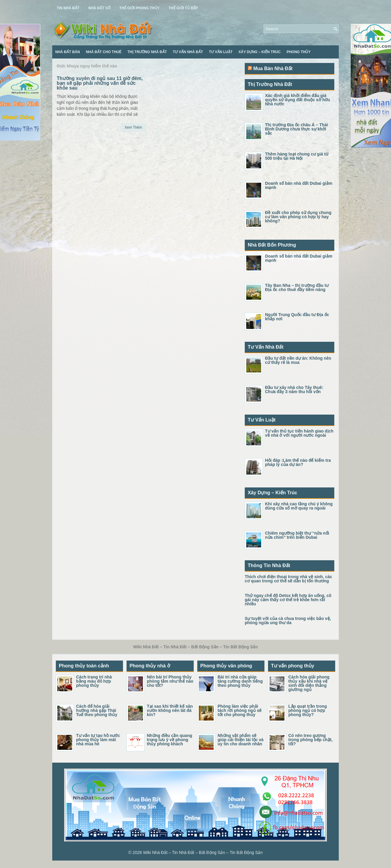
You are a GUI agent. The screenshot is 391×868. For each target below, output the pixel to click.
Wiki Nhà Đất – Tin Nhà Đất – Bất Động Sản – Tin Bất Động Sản (203, 852)
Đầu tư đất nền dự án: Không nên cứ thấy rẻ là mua (298, 360)
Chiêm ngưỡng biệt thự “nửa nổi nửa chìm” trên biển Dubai (297, 535)
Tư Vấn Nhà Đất (188, 52)
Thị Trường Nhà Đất (147, 52)
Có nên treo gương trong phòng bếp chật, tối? (310, 740)
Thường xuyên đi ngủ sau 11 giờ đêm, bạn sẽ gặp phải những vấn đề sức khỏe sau (100, 83)
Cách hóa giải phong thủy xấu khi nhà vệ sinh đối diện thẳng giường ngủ (309, 683)
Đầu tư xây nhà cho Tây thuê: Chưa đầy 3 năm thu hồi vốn (294, 390)
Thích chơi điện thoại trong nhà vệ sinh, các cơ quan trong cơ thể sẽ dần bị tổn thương (288, 579)
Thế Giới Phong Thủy (140, 8)
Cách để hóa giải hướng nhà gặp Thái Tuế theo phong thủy (97, 710)
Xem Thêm (133, 127)
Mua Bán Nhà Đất (273, 69)
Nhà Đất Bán (68, 52)
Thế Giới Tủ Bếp (183, 8)
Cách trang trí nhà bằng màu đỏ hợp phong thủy (94, 681)
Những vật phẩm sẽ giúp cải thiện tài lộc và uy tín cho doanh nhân (241, 740)
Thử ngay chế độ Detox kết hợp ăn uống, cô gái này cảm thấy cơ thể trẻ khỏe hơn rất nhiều (288, 600)
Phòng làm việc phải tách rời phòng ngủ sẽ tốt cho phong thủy (240, 710)
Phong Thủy (298, 52)
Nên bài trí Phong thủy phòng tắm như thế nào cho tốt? (170, 681)
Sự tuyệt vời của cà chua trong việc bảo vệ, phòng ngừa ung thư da (288, 621)
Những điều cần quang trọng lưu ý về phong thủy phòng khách (170, 740)
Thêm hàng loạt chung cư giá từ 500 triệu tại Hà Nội (297, 156)
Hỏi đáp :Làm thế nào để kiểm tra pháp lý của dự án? (298, 462)
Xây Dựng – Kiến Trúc (260, 52)
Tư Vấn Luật (221, 52)
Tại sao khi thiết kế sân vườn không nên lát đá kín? (170, 710)
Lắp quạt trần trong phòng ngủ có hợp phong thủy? (308, 710)
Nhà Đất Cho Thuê (104, 52)
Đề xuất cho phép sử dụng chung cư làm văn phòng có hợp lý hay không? (298, 217)
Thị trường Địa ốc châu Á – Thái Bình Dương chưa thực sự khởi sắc (297, 129)
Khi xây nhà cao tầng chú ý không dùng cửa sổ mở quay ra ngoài (299, 506)
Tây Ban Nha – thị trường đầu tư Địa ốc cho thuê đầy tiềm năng (297, 287)
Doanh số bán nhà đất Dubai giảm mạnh (299, 185)
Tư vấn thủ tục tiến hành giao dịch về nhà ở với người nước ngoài (299, 433)
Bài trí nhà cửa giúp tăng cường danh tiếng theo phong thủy (240, 681)
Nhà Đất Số (99, 8)
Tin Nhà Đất (68, 8)
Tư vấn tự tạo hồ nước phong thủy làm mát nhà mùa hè (98, 740)
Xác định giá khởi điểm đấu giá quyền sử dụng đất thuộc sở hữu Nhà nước (298, 100)
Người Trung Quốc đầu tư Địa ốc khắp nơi (297, 317)
